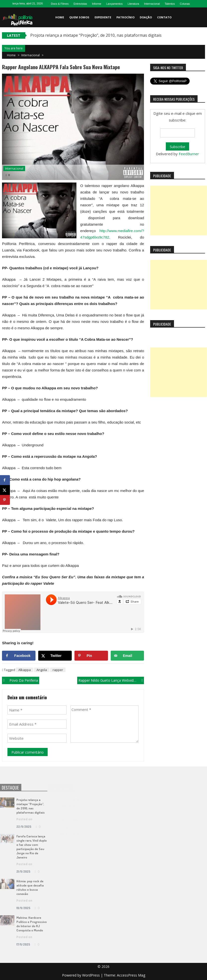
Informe (97, 4)
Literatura (133, 4)
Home (60, 17)
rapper (58, 670)
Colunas (185, 4)
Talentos (170, 4)
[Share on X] (55, 656)
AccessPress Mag (131, 975)
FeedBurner (189, 154)
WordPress (91, 975)
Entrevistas (80, 4)
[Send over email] (127, 656)
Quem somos (79, 17)
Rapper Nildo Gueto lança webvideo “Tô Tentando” (111, 680)
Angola (42, 670)
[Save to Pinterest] (91, 656)
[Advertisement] (178, 211)
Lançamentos (114, 4)
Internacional (152, 4)
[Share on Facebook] (19, 656)
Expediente (103, 17)
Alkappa (25, 670)
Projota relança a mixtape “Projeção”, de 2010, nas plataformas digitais (96, 35)
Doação (146, 17)
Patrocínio (125, 17)
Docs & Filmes (60, 4)
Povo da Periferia (24, 680)
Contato (164, 17)
